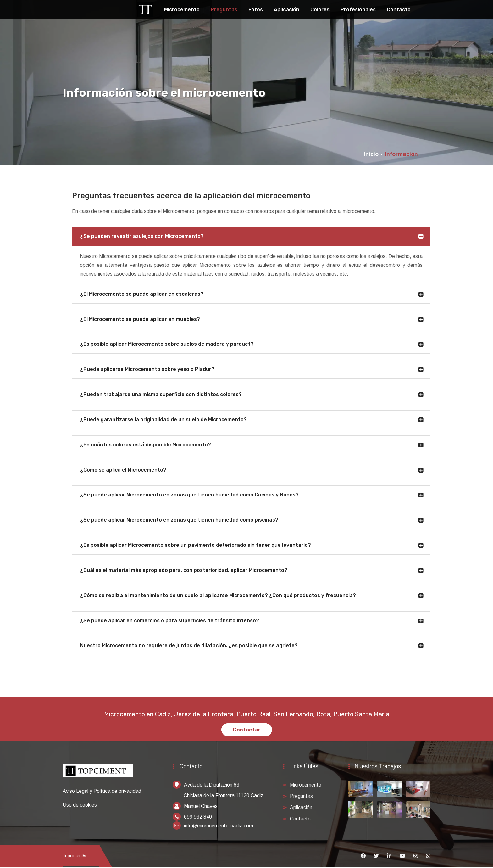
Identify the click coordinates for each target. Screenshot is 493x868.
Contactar (247, 731)
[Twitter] (376, 857)
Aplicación (287, 10)
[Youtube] (402, 857)
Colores (320, 10)
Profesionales (358, 10)
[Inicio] (98, 775)
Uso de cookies (80, 806)
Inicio (371, 154)
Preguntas (224, 10)
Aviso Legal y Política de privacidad (102, 792)
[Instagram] (416, 857)
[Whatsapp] (428, 857)
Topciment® (75, 857)
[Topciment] (145, 9)
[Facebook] (363, 857)
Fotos (256, 10)
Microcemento (182, 10)
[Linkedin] (389, 857)
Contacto (399, 10)
